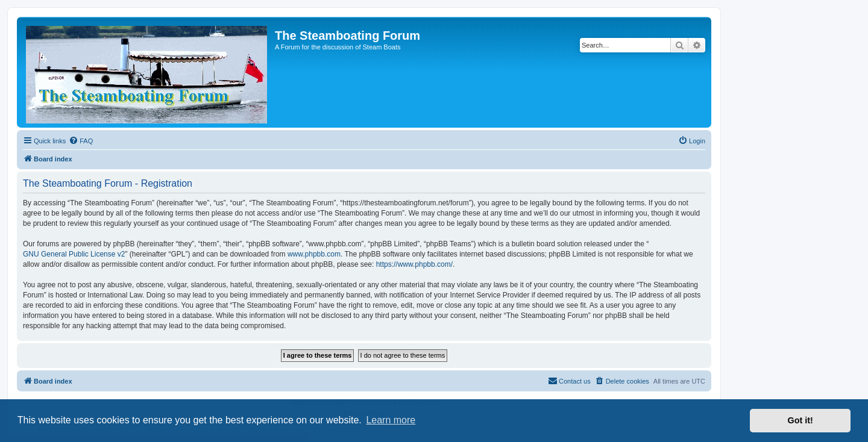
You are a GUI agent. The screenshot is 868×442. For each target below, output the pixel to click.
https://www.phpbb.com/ (414, 264)
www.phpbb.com (314, 254)
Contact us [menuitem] (569, 381)
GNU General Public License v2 (74, 254)
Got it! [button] (800, 420)
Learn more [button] (391, 420)
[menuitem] (81, 141)
